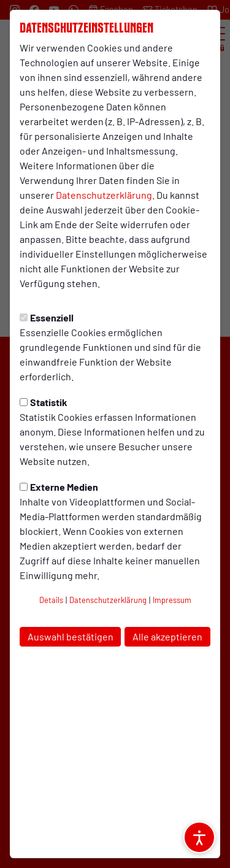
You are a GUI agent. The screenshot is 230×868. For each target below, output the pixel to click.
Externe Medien (59, 487)
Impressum (172, 600)
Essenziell (47, 317)
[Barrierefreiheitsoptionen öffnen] (199, 837)
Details (51, 600)
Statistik (44, 402)
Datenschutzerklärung (104, 195)
